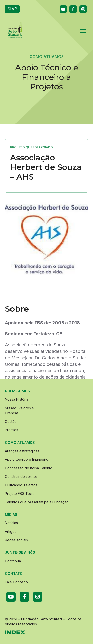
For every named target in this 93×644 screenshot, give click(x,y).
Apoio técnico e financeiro (27, 459)
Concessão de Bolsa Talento (29, 468)
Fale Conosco (16, 582)
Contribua (13, 561)
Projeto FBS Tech (19, 494)
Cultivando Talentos (21, 485)
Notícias (11, 523)
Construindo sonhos (21, 476)
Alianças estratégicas (22, 451)
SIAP (12, 9)
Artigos (11, 532)
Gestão (11, 421)
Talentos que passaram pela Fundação (37, 502)
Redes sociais (16, 540)
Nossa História (17, 399)
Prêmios (12, 430)
